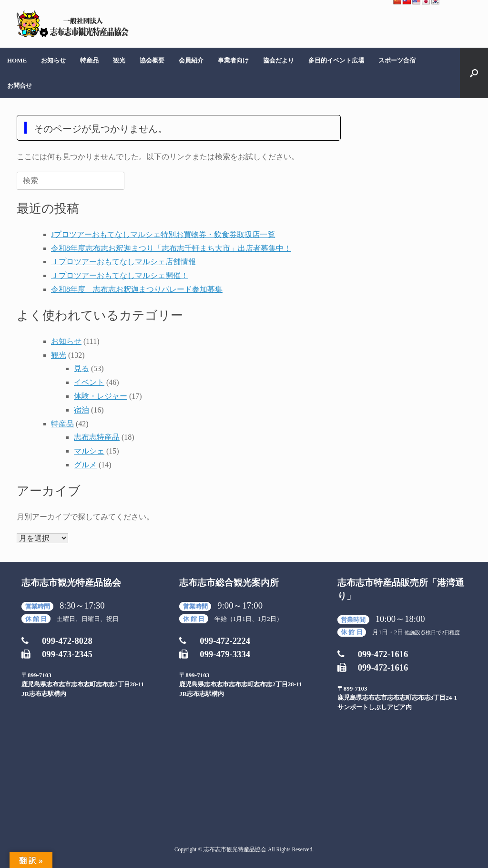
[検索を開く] (474, 73)
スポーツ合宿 (397, 60)
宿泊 (81, 410)
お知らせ (53, 60)
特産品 (89, 60)
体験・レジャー (101, 396)
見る (81, 368)
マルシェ (89, 451)
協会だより (279, 60)
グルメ (85, 465)
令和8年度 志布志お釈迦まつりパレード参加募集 (137, 289)
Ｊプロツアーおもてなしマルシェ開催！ (120, 275)
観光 (119, 60)
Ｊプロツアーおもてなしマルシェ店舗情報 (123, 262)
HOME (17, 60)
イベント (89, 382)
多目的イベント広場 (336, 60)
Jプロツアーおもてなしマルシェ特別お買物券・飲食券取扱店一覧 (163, 234)
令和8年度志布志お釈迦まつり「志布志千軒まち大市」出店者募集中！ (171, 248)
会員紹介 (191, 60)
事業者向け (233, 60)
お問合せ (20, 86)
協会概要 (152, 60)
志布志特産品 (97, 437)
